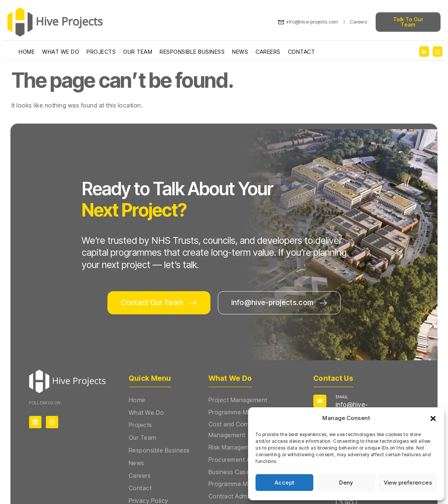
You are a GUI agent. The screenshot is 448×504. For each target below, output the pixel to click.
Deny (346, 483)
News (240, 52)
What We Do (61, 52)
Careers (268, 52)
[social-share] (424, 52)
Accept (284, 483)
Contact (302, 52)
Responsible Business (192, 52)
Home (27, 52)
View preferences (408, 483)
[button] (433, 419)
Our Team (138, 52)
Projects (101, 52)
